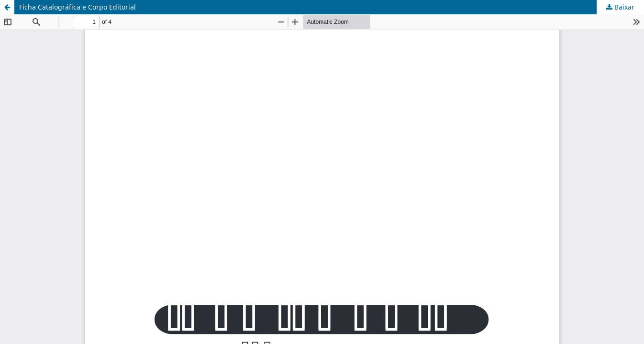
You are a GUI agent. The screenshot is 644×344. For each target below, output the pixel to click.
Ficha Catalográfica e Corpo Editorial (78, 7)
